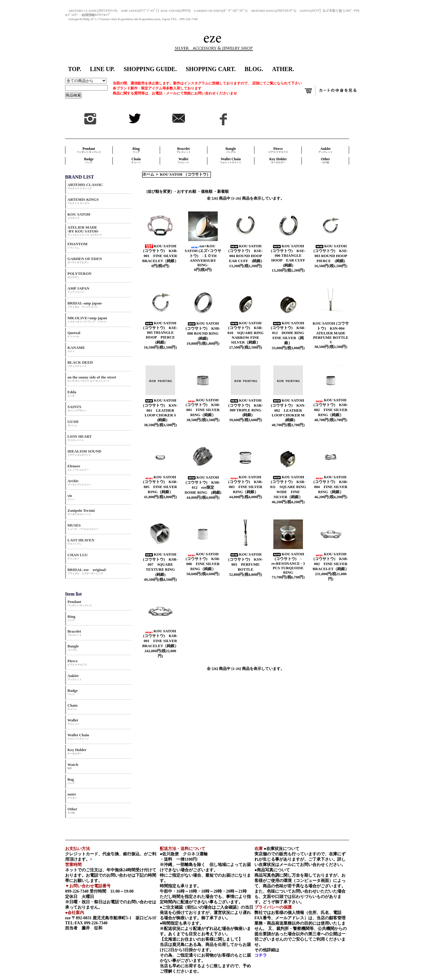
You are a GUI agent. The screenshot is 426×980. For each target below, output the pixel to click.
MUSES (83, 527)
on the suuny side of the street (92, 379)
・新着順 (221, 192)
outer (72, 796)
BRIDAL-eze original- (87, 571)
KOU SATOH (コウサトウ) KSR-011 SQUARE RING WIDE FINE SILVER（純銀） (288, 487)
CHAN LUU (78, 556)
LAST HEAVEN (81, 542)
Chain (136, 160)
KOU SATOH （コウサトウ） (185, 174)
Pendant (89, 150)
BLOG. (254, 69)
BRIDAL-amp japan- (85, 305)
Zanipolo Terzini (81, 512)
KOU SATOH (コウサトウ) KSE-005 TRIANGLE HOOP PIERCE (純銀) (161, 333)
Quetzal (74, 334)
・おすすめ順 (185, 192)
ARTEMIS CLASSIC (85, 186)
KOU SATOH (79, 216)
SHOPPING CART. (211, 69)
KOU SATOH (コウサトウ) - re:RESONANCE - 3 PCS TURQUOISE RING (288, 563)
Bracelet (183, 150)
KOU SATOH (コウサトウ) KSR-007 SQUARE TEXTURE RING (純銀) (162, 564)
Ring (136, 150)
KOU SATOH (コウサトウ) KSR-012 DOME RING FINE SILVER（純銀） (289, 333)
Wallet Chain (231, 160)
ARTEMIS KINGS (83, 201)
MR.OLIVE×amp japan (87, 319)
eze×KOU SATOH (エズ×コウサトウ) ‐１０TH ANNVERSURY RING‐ (203, 256)
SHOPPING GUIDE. (150, 69)
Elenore (78, 467)
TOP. (75, 69)
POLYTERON (79, 275)
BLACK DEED (80, 364)
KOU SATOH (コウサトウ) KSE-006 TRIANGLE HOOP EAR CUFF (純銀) (290, 256)
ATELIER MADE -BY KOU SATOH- (85, 231)
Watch (73, 766)
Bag (71, 781)
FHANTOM (78, 245)
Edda (72, 393)
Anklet (325, 150)
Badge (89, 160)
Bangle (231, 150)
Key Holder (278, 160)
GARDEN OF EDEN (85, 260)
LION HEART (80, 438)
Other (326, 160)
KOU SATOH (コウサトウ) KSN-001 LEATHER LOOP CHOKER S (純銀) (162, 410)
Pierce (278, 150)
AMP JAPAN (80, 290)
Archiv (79, 482)
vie (71, 497)
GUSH (73, 423)
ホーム (148, 174)
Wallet (183, 160)
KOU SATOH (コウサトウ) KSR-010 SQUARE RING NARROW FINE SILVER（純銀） (246, 333)
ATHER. (283, 69)
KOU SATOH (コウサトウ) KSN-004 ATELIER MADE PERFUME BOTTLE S (331, 333)
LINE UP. (102, 69)
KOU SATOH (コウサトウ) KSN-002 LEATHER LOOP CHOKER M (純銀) (289, 410)
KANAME (76, 349)
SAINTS (77, 408)
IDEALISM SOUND (84, 453)
